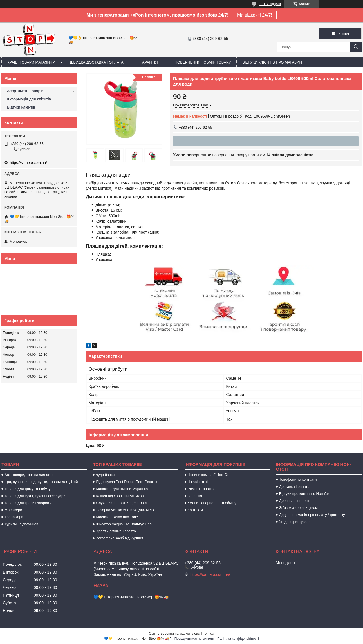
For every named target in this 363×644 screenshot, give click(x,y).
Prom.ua (208, 634)
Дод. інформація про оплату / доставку (312, 515)
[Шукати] (356, 47)
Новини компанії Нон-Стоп (210, 475)
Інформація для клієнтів (29, 99)
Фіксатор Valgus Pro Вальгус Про (124, 524)
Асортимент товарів (25, 91)
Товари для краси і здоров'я (28, 503)
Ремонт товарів (201, 489)
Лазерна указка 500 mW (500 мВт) (125, 510)
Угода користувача (295, 522)
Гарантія (149, 62)
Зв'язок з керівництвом (298, 508)
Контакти (195, 510)
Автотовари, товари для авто (29, 475)
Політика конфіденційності (238, 639)
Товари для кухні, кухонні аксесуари (35, 496)
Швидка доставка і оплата (97, 62)
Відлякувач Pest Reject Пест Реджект (127, 482)
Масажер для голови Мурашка (122, 489)
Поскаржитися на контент (194, 639)
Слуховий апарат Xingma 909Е (122, 503)
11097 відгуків (270, 4)
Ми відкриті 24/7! (255, 15)
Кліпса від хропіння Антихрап (121, 496)
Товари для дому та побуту (27, 489)
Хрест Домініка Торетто (116, 531)
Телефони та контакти (298, 479)
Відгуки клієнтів (21, 107)
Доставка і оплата (294, 487)
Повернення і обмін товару (203, 62)
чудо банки (105, 475)
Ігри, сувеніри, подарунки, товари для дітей (41, 482)
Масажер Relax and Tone (117, 517)
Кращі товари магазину (31, 62)
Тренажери (14, 517)
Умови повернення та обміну (212, 503)
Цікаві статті (198, 482)
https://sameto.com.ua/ (28, 163)
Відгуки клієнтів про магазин (272, 62)
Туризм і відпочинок (21, 524)
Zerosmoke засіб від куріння (119, 538)
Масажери (13, 510)
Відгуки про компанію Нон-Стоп (306, 494)
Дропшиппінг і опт (294, 501)
